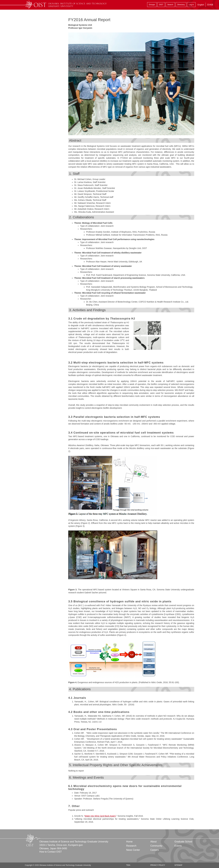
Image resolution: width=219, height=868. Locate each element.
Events (178, 846)
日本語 (210, 5)
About (153, 842)
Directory (181, 5)
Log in (191, 5)
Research (131, 846)
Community (156, 846)
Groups (152, 5)
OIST (161, 5)
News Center (133, 850)
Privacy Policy (158, 865)
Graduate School (183, 842)
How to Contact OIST (51, 852)
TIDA (128, 865)
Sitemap (178, 865)
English (201, 5)
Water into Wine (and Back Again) (100, 816)
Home (129, 842)
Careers (154, 850)
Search (170, 5)
